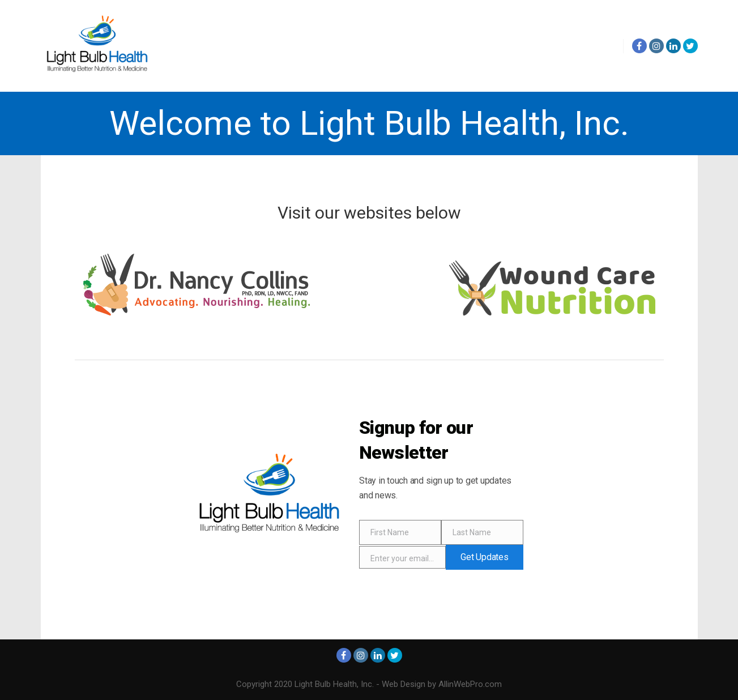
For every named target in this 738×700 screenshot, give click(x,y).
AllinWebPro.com (470, 684)
